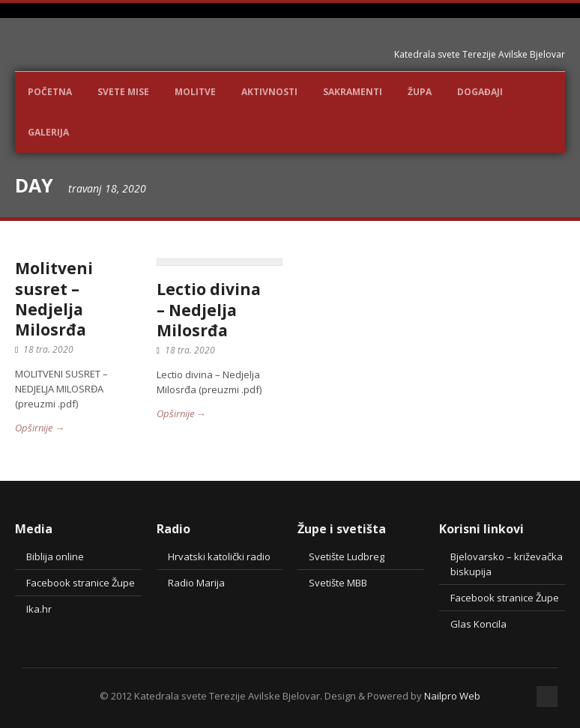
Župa (420, 92)
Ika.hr (39, 609)
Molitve (195, 92)
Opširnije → (40, 428)
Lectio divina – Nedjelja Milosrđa (209, 310)
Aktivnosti (269, 92)
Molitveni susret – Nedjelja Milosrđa (54, 299)
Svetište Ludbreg (347, 556)
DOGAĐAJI (480, 92)
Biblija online (55, 556)
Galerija (48, 132)
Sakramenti (353, 92)
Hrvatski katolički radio (219, 556)
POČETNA (50, 92)
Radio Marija (196, 583)
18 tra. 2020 (48, 349)
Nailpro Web (452, 696)
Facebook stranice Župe (81, 583)
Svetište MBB (338, 583)
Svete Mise (123, 92)
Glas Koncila (478, 624)
